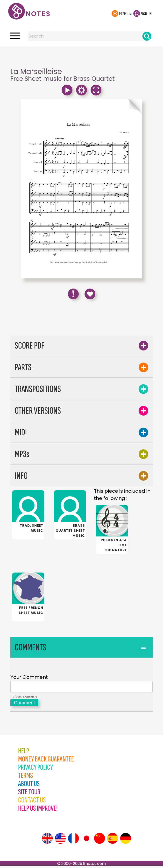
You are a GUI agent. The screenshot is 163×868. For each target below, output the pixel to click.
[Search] (147, 36)
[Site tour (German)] (126, 841)
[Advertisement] (82, 56)
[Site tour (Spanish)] (113, 841)
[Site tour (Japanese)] (86, 841)
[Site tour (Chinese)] (99, 841)
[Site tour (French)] (73, 841)
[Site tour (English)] (47, 841)
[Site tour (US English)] (60, 841)
